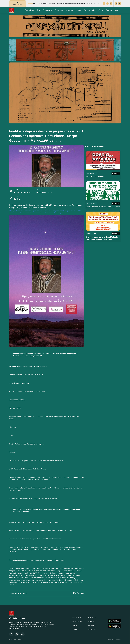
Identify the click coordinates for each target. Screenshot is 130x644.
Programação (48, 10)
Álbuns (75, 625)
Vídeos (101, 10)
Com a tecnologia (114, 639)
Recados (109, 10)
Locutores (69, 10)
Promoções (59, 10)
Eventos (91, 621)
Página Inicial (30, 10)
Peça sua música (90, 10)
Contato (78, 10)
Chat (39, 10)
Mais (117, 10)
